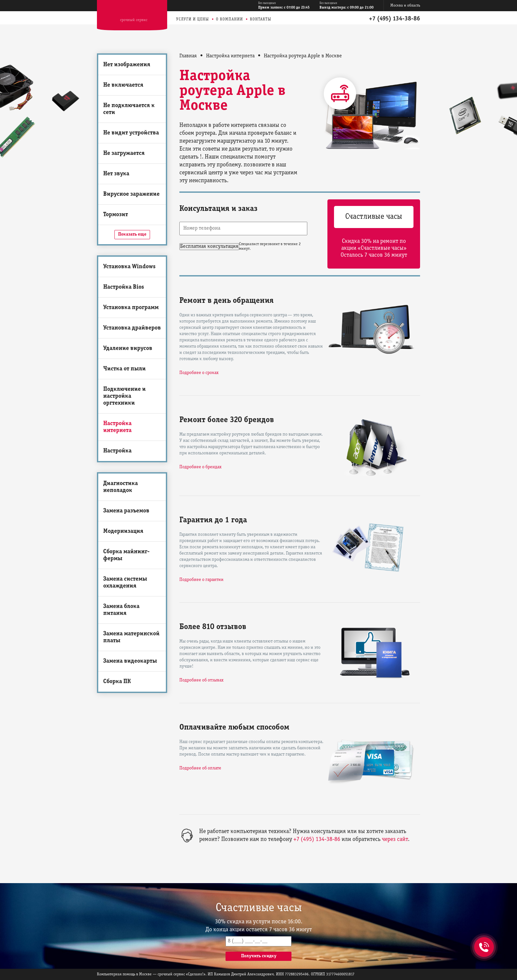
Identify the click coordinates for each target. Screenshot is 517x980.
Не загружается (124, 153)
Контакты (261, 19)
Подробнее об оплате (200, 768)
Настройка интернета (117, 427)
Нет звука (116, 174)
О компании (229, 19)
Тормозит (116, 215)
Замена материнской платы (131, 637)
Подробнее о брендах (200, 467)
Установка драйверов (132, 328)
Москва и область (405, 5)
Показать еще (132, 234)
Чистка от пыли (124, 369)
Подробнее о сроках (199, 373)
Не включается (123, 85)
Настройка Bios (124, 287)
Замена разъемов (126, 511)
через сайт (395, 839)
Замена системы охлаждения (125, 583)
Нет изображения (127, 65)
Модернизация (123, 531)
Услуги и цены (193, 19)
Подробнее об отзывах (201, 680)
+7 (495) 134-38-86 (395, 19)
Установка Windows (129, 267)
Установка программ (131, 308)
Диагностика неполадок (121, 487)
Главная (188, 56)
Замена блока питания (121, 610)
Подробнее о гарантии (201, 580)
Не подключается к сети (129, 109)
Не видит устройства (131, 133)
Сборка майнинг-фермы (126, 555)
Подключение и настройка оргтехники (124, 396)
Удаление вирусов (128, 348)
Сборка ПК (117, 682)
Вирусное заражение (131, 194)
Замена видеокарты (130, 661)
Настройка (117, 451)
